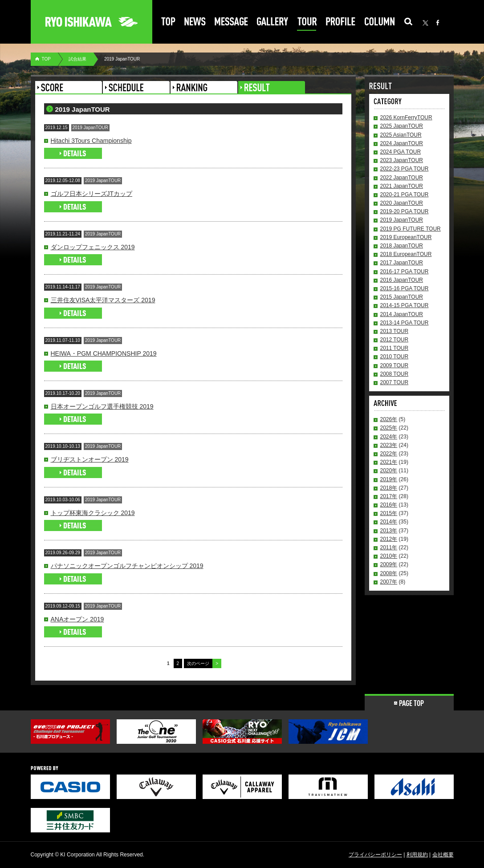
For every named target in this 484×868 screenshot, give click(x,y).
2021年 (389, 462)
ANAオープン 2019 (77, 619)
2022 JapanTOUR (402, 178)
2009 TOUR (395, 365)
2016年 (389, 505)
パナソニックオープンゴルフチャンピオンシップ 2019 (127, 566)
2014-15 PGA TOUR (405, 305)
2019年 (389, 479)
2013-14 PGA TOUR (405, 323)
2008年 (389, 573)
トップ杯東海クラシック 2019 (93, 513)
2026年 (389, 419)
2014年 (389, 522)
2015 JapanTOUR (402, 297)
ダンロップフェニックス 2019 (93, 247)
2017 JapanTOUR (402, 263)
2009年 (389, 564)
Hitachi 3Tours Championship (91, 141)
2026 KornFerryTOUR (406, 118)
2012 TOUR (395, 340)
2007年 (389, 582)
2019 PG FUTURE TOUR (411, 229)
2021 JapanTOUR (402, 186)
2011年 (389, 548)
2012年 (389, 539)
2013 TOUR (395, 331)
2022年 (389, 454)
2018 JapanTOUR (402, 246)
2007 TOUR (395, 382)
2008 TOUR (395, 374)
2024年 (389, 437)
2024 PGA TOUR (401, 152)
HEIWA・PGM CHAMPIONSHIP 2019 (104, 353)
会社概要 (443, 855)
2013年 (389, 531)
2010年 (389, 556)
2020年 (389, 471)
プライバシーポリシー (375, 855)
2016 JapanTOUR (402, 280)
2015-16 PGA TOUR (405, 288)
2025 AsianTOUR (401, 135)
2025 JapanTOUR (402, 126)
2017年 (389, 496)
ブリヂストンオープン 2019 (90, 459)
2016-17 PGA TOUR (405, 272)
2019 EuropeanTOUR (406, 237)
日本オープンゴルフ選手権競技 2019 (102, 406)
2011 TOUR (395, 348)
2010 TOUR (395, 357)
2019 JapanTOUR (402, 220)
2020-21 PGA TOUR (405, 195)
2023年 (389, 445)
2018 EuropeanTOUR (406, 254)
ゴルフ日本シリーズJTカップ (92, 194)
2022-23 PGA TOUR (405, 169)
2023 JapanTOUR (402, 160)
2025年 (389, 428)
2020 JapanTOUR (402, 203)
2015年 (389, 513)
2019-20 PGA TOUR (405, 211)
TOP (46, 59)
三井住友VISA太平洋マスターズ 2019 (103, 300)
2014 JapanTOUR (402, 314)
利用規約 (417, 855)
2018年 (389, 488)
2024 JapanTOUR (402, 143)
